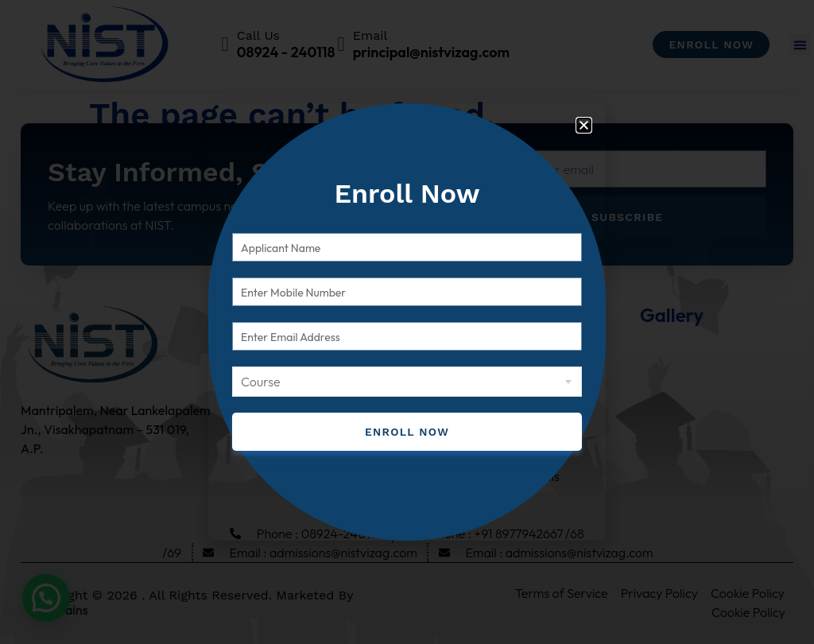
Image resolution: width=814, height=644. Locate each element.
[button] (584, 125)
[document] (407, 322)
